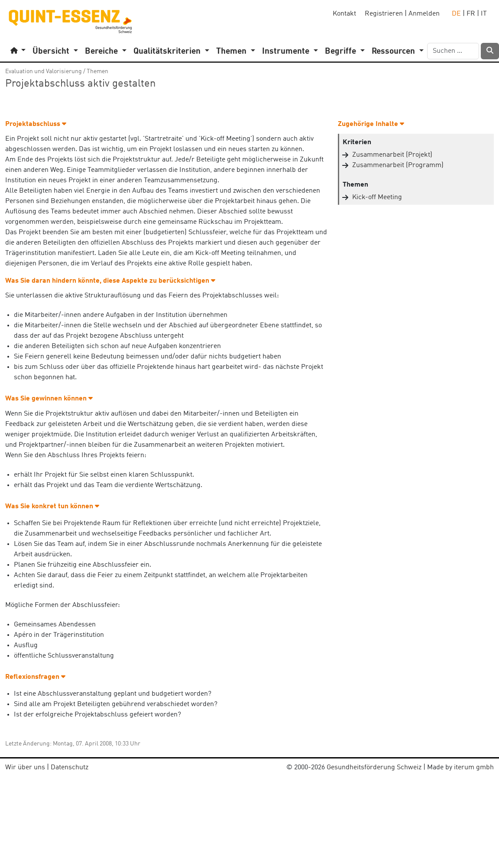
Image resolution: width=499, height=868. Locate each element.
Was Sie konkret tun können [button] (52, 507)
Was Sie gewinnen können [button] (49, 399)
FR (471, 14)
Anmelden (424, 14)
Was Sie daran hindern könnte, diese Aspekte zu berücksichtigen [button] (110, 281)
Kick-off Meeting (377, 197)
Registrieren (384, 14)
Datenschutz (70, 768)
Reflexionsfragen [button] (35, 677)
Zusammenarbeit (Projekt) (392, 155)
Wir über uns (25, 768)
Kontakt (344, 14)
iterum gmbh (474, 768)
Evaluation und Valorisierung (44, 71)
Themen (97, 71)
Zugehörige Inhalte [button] (371, 124)
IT (484, 14)
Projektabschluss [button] (36, 124)
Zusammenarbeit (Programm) (398, 165)
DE (456, 14)
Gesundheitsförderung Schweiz (374, 768)
